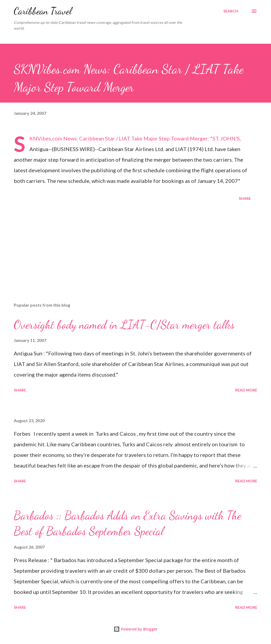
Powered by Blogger (135, 629)
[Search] (231, 11)
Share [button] (245, 198)
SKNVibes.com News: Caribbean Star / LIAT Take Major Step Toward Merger (119, 138)
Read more (246, 390)
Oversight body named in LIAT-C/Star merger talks (124, 325)
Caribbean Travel (43, 11)
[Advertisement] (135, 257)
